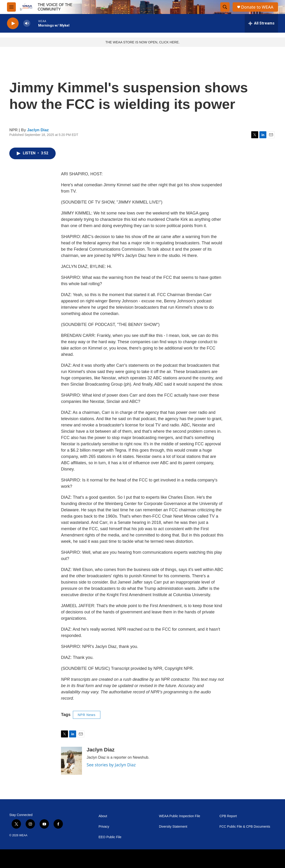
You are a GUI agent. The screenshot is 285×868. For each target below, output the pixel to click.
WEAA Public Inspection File (180, 816)
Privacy (104, 827)
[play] (13, 23)
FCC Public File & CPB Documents (245, 827)
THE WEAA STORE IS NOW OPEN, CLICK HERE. (143, 42)
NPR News (87, 715)
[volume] (27, 23)
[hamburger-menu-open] (11, 7)
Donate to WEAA (257, 7)
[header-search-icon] (225, 7)
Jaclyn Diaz (38, 130)
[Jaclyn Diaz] (71, 761)
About (103, 816)
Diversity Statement (173, 827)
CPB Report (228, 816)
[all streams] (261, 23)
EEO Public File (110, 837)
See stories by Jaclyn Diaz (111, 765)
